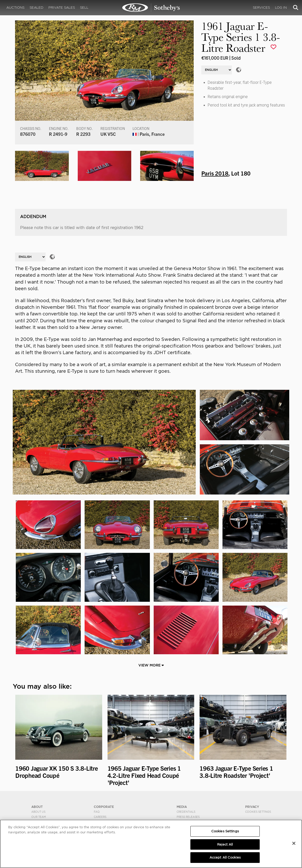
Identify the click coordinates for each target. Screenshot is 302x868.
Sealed (36, 8)
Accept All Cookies (225, 857)
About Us (38, 812)
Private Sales (62, 8)
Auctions (15, 8)
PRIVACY (252, 807)
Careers (100, 817)
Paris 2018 (215, 173)
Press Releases (188, 817)
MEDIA (182, 807)
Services (261, 8)
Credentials (186, 812)
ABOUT (37, 807)
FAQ (97, 812)
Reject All (225, 844)
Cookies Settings (258, 812)
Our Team (39, 817)
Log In (281, 8)
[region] (151, 844)
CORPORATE (104, 807)
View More (151, 665)
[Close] (294, 843)
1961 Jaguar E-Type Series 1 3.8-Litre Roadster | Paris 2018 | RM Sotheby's (151, 8)
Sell (84, 8)
